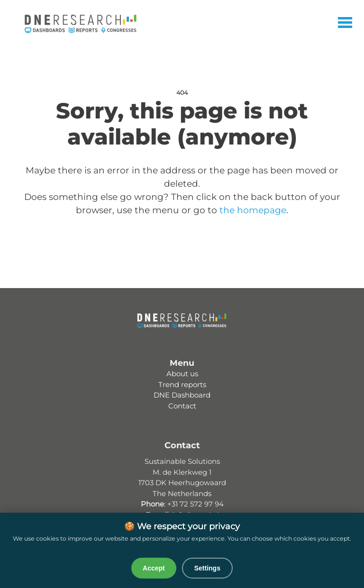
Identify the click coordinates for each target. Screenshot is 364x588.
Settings (207, 568)
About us (182, 374)
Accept (154, 568)
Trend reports (182, 384)
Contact (182, 406)
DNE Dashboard (182, 395)
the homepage (253, 210)
